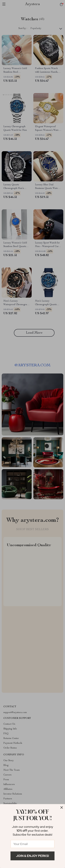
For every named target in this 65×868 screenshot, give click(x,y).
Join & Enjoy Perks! (33, 856)
